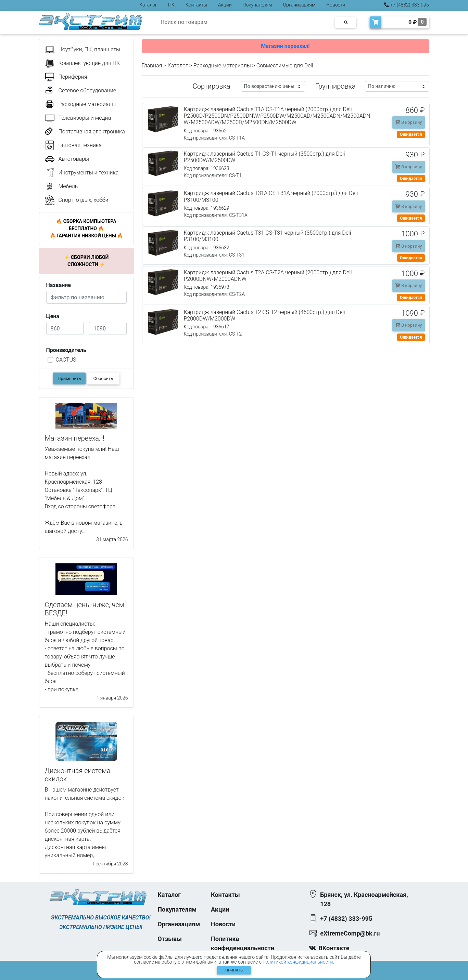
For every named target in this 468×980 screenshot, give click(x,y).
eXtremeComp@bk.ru (350, 933)
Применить (69, 378)
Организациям (299, 5)
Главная (152, 66)
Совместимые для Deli (285, 66)
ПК (171, 5)
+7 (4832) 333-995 (407, 5)
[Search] (245, 22)
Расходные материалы (222, 66)
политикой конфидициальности (298, 962)
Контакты (196, 5)
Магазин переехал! (285, 46)
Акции (225, 5)
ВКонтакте (334, 948)
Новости (336, 5)
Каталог (148, 5)
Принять (234, 970)
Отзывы (170, 939)
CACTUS (66, 360)
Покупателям (257, 5)
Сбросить (103, 378)
